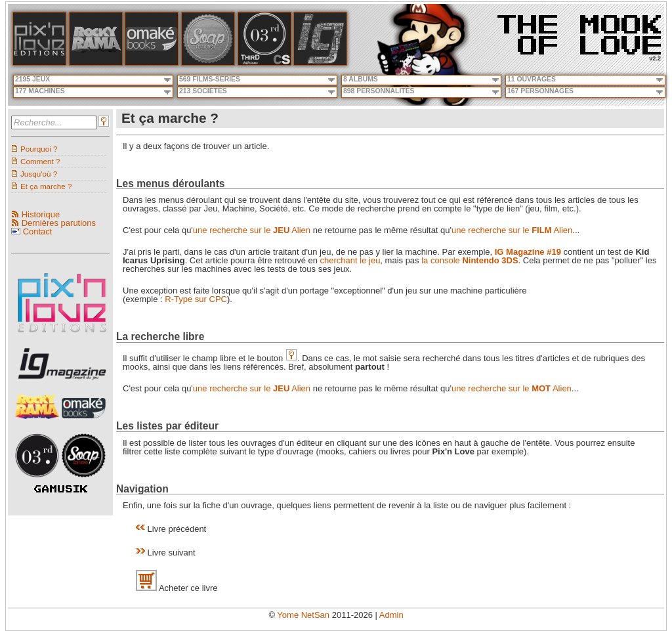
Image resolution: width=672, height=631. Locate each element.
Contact (38, 231)
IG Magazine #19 (528, 252)
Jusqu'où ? (39, 174)
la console (470, 260)
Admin (391, 615)
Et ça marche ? (46, 186)
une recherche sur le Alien (252, 230)
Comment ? (40, 161)
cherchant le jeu (350, 260)
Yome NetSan (303, 615)
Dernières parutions (59, 223)
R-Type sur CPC (196, 299)
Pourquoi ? (39, 149)
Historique (41, 214)
